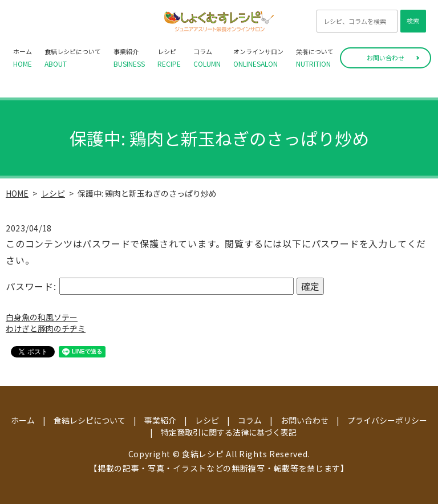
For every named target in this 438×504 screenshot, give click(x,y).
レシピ (169, 58)
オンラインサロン (258, 58)
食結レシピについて (73, 58)
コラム (207, 58)
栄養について (315, 58)
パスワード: (150, 286)
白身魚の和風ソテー (42, 317)
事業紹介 (129, 58)
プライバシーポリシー (387, 420)
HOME (17, 193)
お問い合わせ (386, 58)
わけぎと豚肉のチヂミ (46, 328)
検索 (413, 21)
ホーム (23, 58)
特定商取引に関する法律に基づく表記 (229, 432)
